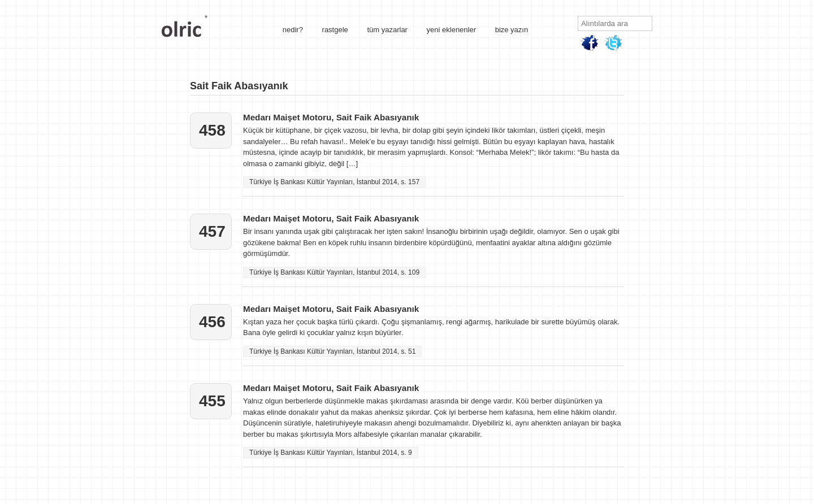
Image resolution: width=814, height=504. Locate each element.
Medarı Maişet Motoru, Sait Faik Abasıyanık (331, 117)
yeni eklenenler (451, 30)
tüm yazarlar (387, 30)
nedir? (293, 30)
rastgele (335, 30)
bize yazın (512, 30)
